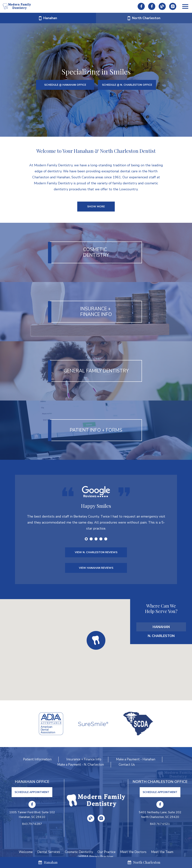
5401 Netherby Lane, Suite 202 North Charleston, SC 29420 (160, 815)
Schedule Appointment (32, 792)
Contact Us (127, 765)
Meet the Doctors (133, 852)
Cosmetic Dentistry (79, 852)
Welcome (26, 852)
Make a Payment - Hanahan (136, 759)
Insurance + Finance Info (84, 759)
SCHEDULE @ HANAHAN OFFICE (65, 85)
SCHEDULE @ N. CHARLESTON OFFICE (127, 85)
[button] (96, 641)
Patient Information (37, 759)
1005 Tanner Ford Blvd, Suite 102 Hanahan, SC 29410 (32, 815)
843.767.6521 (160, 824)
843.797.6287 (32, 824)
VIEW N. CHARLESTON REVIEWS (96, 553)
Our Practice (107, 852)
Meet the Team (162, 852)
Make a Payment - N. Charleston (81, 765)
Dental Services (49, 852)
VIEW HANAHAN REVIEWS (96, 568)
